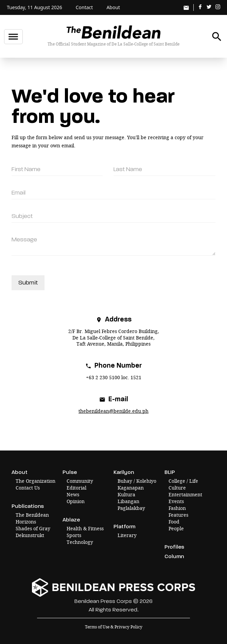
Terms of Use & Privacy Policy (114, 627)
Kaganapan (131, 488)
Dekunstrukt (30, 535)
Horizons (26, 522)
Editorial (76, 488)
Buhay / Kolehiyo (137, 481)
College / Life (183, 481)
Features (178, 515)
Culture (177, 488)
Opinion (76, 501)
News (73, 494)
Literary (127, 535)
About (113, 7)
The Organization (36, 481)
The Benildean (32, 515)
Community (80, 481)
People (176, 528)
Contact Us (28, 488)
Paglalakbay (131, 508)
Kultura (126, 494)
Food (174, 522)
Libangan (128, 501)
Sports (74, 535)
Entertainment (185, 494)
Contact (84, 7)
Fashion (177, 508)
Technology (80, 542)
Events (176, 501)
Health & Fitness (85, 528)
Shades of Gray (33, 528)
